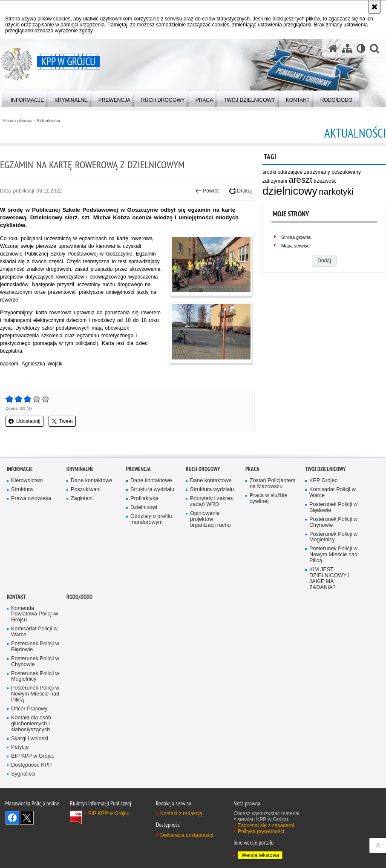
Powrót (207, 191)
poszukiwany (346, 172)
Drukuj (241, 191)
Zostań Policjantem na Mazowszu (272, 534)
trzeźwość (325, 181)
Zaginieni (82, 549)
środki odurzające (282, 172)
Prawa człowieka (31, 549)
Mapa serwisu (295, 246)
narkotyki (336, 192)
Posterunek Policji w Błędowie (333, 558)
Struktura (22, 540)
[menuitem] (27, 98)
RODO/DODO (79, 647)
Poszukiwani (86, 540)
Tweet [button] (62, 421)
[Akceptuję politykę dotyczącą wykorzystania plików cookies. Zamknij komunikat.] (374, 7)
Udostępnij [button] (24, 421)
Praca (252, 519)
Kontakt (16, 647)
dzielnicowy (290, 191)
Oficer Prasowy (29, 759)
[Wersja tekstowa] (361, 48)
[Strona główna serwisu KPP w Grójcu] (333, 48)
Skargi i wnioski (30, 789)
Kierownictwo (27, 531)
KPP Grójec (323, 531)
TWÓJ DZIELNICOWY (325, 519)
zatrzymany (317, 172)
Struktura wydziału (152, 540)
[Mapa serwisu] (347, 48)
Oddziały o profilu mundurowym (151, 570)
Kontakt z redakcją (181, 864)
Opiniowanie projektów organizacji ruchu (210, 570)
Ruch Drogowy (203, 519)
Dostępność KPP (31, 815)
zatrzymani (275, 181)
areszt (300, 180)
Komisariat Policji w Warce (333, 543)
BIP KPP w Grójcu (33, 806)
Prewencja (138, 519)
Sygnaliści (23, 824)
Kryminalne (80, 519)
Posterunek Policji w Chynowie (333, 573)
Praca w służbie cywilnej (268, 549)
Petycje (20, 798)
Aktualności (48, 121)
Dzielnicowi (144, 558)
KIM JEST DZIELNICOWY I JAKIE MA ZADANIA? (329, 629)
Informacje (20, 519)
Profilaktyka (144, 549)
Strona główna (17, 121)
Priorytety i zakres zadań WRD (211, 552)
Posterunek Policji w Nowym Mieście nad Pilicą (333, 605)
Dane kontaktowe (92, 531)
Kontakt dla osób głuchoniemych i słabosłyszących (31, 774)
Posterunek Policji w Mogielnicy (333, 587)
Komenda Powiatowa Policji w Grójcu (35, 664)
